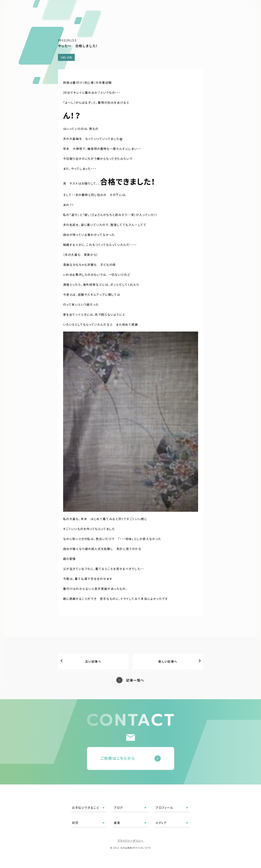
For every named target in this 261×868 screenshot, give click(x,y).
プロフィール (157, 9)
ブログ (138, 9)
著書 (187, 9)
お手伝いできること (114, 9)
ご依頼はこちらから (118, 758)
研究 (175, 9)
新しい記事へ (168, 661)
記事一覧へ (135, 680)
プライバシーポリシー (131, 840)
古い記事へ (93, 661)
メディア (202, 9)
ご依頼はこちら (239, 8)
